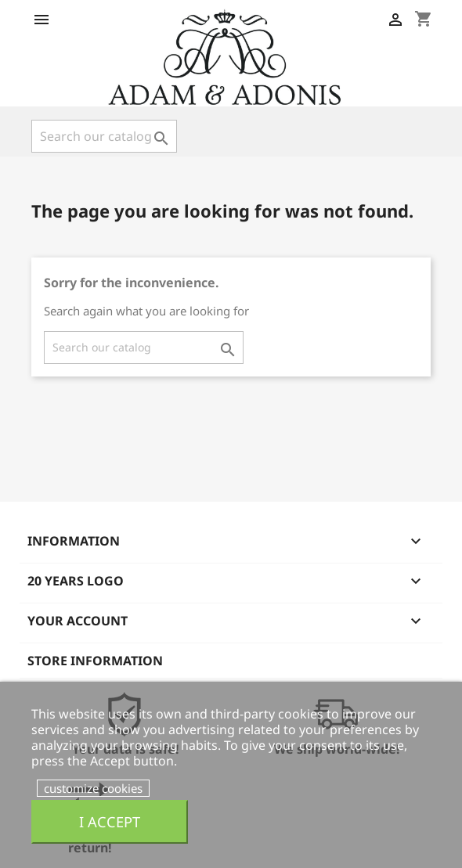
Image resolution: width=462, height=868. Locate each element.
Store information (95, 661)
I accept (110, 821)
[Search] (104, 136)
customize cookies (93, 788)
